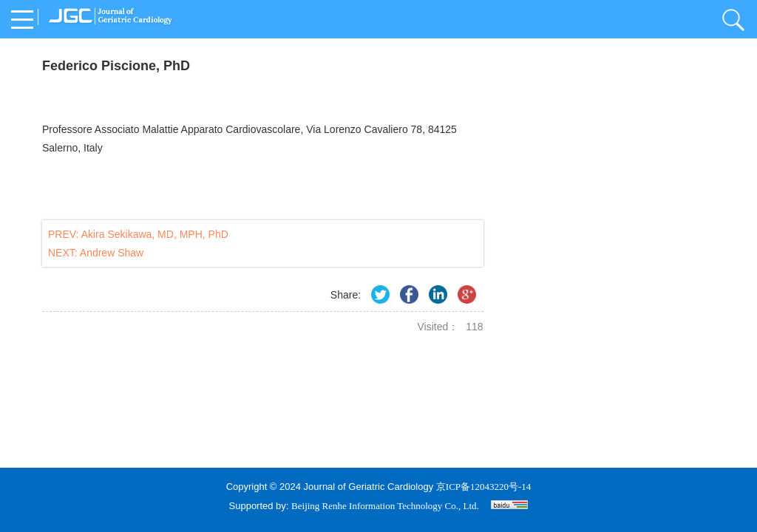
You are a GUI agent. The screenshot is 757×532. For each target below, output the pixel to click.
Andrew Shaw (112, 253)
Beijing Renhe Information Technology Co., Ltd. (385, 506)
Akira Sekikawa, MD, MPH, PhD (155, 234)
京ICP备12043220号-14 (484, 487)
